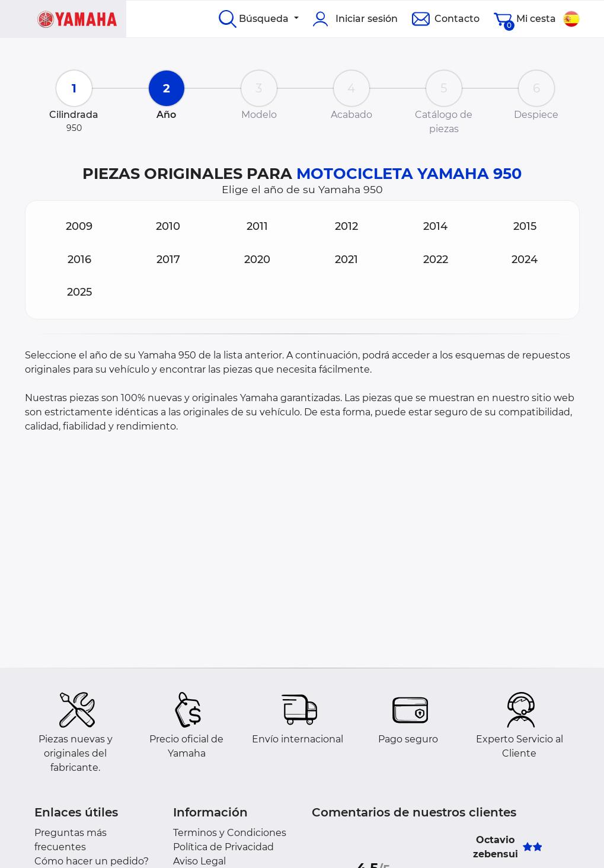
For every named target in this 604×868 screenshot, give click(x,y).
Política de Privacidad (223, 847)
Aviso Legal (199, 861)
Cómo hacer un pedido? (92, 861)
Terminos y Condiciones (230, 833)
